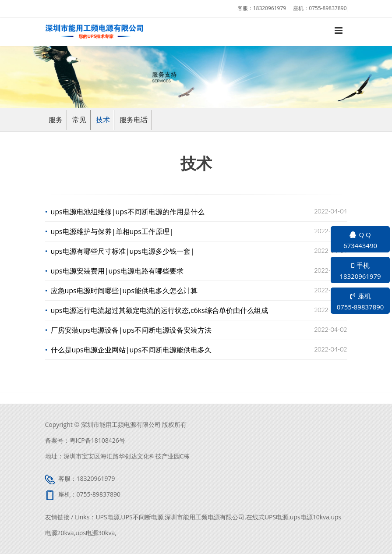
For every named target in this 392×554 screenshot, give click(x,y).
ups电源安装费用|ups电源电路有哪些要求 (117, 271)
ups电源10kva (310, 517)
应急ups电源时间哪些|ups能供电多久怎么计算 (124, 291)
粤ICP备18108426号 (97, 440)
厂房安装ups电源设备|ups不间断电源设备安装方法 (131, 330)
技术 (103, 120)
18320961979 (270, 8)
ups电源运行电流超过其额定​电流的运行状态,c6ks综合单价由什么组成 (160, 310)
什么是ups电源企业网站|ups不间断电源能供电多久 (131, 350)
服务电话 (134, 120)
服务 (56, 120)
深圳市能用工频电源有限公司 (205, 517)
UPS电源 (107, 517)
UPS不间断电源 (142, 517)
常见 (79, 120)
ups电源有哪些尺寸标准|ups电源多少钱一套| (123, 251)
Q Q (360, 241)
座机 (360, 302)
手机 (360, 271)
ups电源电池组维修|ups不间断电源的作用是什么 (128, 212)
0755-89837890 (328, 8)
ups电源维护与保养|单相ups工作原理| (112, 231)
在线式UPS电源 (267, 517)
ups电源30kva (95, 533)
